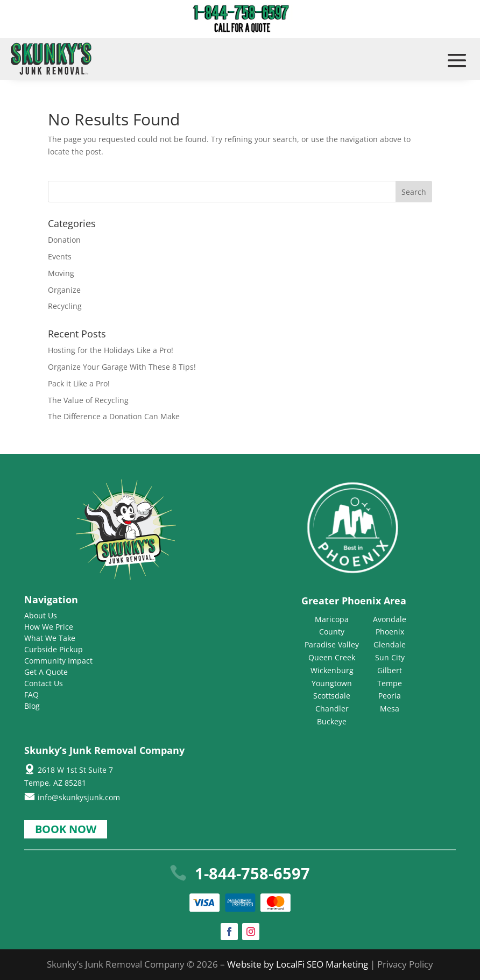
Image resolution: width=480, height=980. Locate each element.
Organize (64, 290)
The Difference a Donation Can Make (114, 416)
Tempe (390, 683)
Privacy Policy (405, 964)
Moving (61, 273)
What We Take (50, 638)
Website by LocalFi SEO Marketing (299, 964)
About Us (41, 615)
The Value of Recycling (88, 400)
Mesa (390, 708)
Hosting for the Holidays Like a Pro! (111, 350)
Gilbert (390, 670)
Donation (64, 240)
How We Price (49, 627)
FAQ (31, 695)
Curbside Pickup (54, 649)
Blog (32, 706)
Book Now (66, 829)
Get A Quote (46, 672)
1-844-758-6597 (252, 873)
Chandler (332, 708)
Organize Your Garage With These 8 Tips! (122, 367)
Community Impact (58, 661)
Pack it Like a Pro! (79, 383)
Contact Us (44, 683)
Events (60, 256)
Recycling (65, 306)
